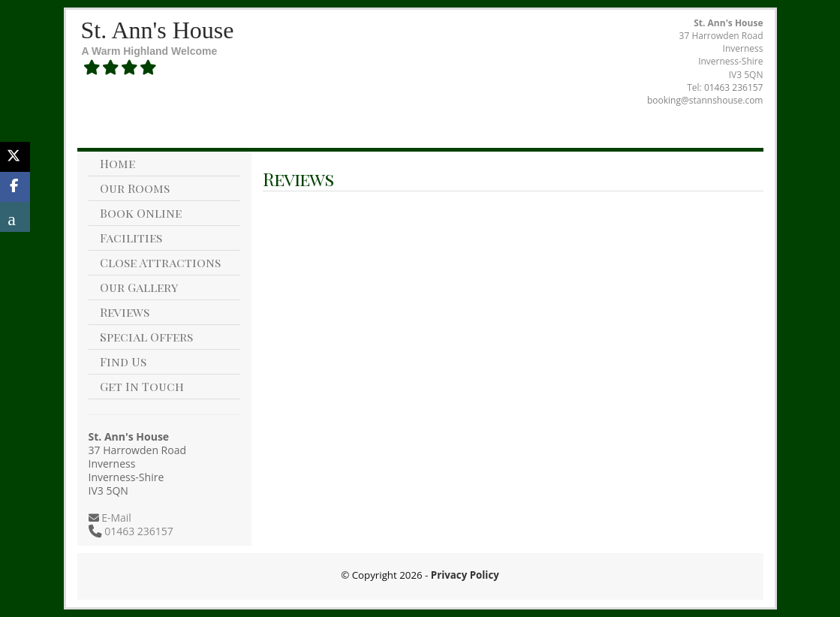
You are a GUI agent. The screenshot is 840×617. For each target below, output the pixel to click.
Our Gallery (139, 287)
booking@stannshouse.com (705, 100)
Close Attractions (160, 262)
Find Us (123, 361)
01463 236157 (734, 87)
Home (117, 163)
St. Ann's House (158, 30)
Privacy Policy (465, 575)
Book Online (141, 213)
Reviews (125, 312)
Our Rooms (135, 188)
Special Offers (146, 337)
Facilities (131, 238)
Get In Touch (142, 386)
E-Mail (115, 518)
